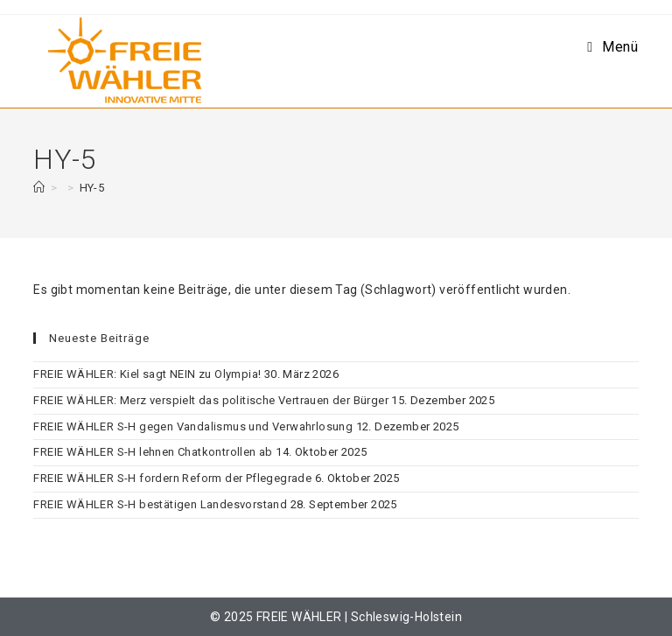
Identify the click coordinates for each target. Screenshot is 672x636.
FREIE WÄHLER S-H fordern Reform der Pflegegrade (172, 478)
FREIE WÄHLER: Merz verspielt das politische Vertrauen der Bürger (211, 400)
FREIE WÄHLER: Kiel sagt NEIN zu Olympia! (147, 374)
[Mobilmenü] (612, 47)
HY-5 (92, 188)
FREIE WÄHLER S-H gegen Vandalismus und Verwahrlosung (193, 426)
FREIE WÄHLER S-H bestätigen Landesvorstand (160, 504)
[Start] (39, 188)
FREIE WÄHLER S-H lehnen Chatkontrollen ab (153, 452)
